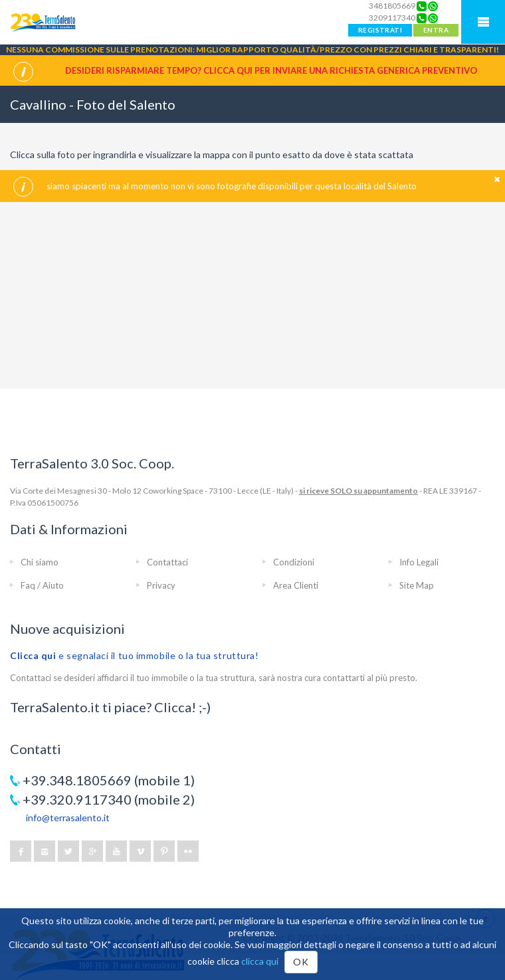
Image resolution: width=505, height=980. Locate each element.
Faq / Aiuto (42, 585)
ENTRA (436, 30)
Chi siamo (40, 562)
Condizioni (294, 562)
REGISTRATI (380, 30)
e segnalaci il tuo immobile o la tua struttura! (135, 655)
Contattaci (167, 562)
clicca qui (260, 961)
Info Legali (419, 562)
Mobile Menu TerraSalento (483, 22)
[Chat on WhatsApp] (433, 6)
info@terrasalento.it (68, 818)
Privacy (161, 585)
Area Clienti (296, 585)
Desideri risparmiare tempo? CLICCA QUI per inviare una (271, 70)
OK (301, 962)
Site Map (417, 585)
